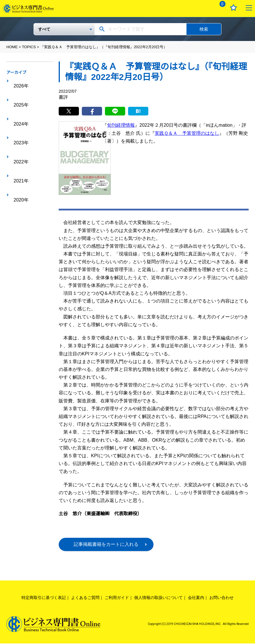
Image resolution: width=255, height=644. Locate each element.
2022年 (18, 117)
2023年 (18, 108)
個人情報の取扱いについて (158, 598)
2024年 (18, 99)
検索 (204, 29)
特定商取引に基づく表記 (44, 598)
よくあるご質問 (85, 598)
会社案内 (196, 598)
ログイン (204, 8)
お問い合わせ (221, 598)
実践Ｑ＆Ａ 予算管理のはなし (187, 134)
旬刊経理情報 (121, 126)
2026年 (18, 81)
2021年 (18, 126)
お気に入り (233, 8)
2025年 (18, 90)
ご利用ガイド (117, 598)
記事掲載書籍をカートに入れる (106, 545)
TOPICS (29, 47)
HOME (12, 47)
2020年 (18, 135)
